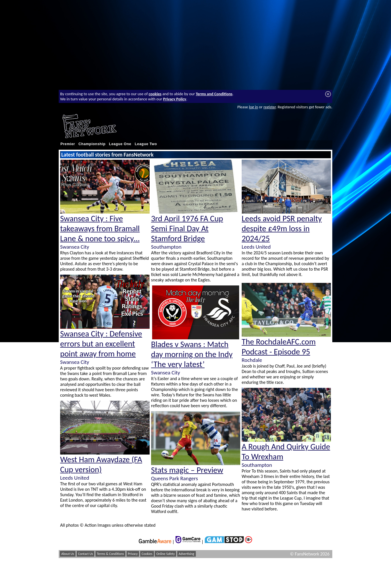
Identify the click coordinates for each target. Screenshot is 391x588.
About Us (68, 554)
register (269, 107)
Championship (92, 144)
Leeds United (75, 478)
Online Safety (165, 554)
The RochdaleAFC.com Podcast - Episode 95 (279, 347)
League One (120, 144)
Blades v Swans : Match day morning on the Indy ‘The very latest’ (192, 354)
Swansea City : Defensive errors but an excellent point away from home (101, 344)
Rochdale (252, 360)
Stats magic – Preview (187, 470)
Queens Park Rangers (174, 478)
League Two (146, 144)
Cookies (147, 554)
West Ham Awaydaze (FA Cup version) (101, 465)
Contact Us (86, 554)
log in (253, 107)
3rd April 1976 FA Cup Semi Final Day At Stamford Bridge (187, 229)
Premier (68, 144)
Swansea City (75, 247)
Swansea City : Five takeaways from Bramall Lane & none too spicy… (100, 229)
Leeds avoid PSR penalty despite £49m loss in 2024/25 (282, 229)
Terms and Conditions (214, 94)
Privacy (133, 554)
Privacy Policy (175, 99)
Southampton (166, 247)
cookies (155, 94)
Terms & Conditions (110, 554)
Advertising (187, 554)
